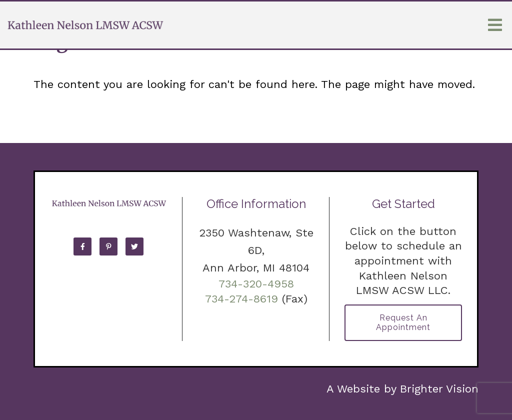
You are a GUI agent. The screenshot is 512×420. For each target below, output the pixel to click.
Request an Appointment (403, 322)
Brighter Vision (439, 389)
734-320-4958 (256, 284)
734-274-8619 (241, 299)
